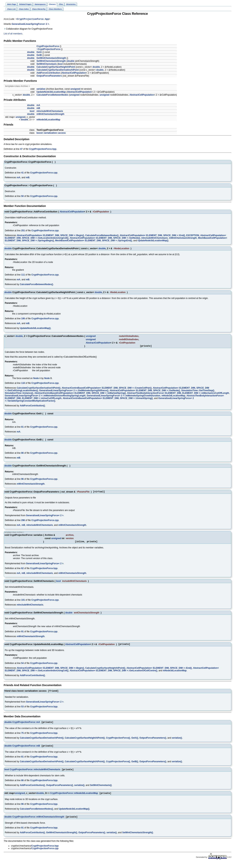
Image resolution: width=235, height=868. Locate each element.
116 (23, 384)
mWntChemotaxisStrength (50, 115)
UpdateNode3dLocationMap (51, 92)
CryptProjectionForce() (118, 741)
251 (23, 231)
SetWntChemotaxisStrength (51, 62)
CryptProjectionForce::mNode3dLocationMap (74, 798)
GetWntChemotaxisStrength (51, 59)
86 (22, 454)
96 (22, 480)
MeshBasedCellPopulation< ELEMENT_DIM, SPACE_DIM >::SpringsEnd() (94, 241)
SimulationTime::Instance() (19, 394)
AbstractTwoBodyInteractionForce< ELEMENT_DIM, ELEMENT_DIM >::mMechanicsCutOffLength (178, 394)
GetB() (135, 765)
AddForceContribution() (32, 407)
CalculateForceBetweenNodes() (102, 236)
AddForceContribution (48, 73)
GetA (39, 53)
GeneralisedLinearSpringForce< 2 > (30, 25)
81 (22, 428)
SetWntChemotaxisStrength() (138, 837)
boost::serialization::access (51, 133)
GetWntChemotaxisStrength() (62, 837)
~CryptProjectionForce (49, 50)
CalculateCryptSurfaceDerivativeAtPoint (58, 70)
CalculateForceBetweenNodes (52, 95)
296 (23, 522)
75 (22, 737)
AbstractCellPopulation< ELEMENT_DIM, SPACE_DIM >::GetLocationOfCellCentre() (113, 673)
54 (22, 666)
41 (22, 173)
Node (36, 379)
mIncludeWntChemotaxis (50, 112)
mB (38, 109)
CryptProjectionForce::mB (26, 750)
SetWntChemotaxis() (101, 789)
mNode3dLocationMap (48, 120)
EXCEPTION (193, 236)
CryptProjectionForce (48, 47)
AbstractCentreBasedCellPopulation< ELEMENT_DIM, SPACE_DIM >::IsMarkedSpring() (80, 394)
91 (22, 634)
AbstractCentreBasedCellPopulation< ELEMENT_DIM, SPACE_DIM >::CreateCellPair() (107, 389)
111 (23, 275)
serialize (41, 89)
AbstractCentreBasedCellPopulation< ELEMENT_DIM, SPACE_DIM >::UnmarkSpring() (108, 399)
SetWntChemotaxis (47, 65)
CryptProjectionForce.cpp (44, 173)
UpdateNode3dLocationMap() (153, 241)
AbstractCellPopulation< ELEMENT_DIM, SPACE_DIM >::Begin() (50, 236)
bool (60, 65)
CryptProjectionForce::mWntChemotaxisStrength (38, 822)
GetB (39, 56)
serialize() (177, 741)
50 (22, 197)
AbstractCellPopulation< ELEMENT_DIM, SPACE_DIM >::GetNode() (105, 238)
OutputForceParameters (49, 76)
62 (22, 571)
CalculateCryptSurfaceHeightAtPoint (56, 67)
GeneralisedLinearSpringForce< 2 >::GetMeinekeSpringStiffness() (74, 392)
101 (23, 602)
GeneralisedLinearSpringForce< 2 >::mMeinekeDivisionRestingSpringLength (45, 397)
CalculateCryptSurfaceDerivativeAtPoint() (39, 389)
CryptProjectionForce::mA (26, 726)
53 (22, 710)
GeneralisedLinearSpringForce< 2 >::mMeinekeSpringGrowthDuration (123, 397)
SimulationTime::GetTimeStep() (198, 392)
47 (21, 150)
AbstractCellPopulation (74, 73)
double (31, 53)
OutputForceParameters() (153, 741)
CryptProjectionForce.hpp (33, 20)
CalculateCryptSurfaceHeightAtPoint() (105, 671)
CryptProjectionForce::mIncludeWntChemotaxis (35, 774)
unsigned (75, 89)
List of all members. (13, 34)
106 (23, 319)
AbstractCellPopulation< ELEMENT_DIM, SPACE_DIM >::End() (152, 236)
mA (38, 106)
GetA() (135, 741)
